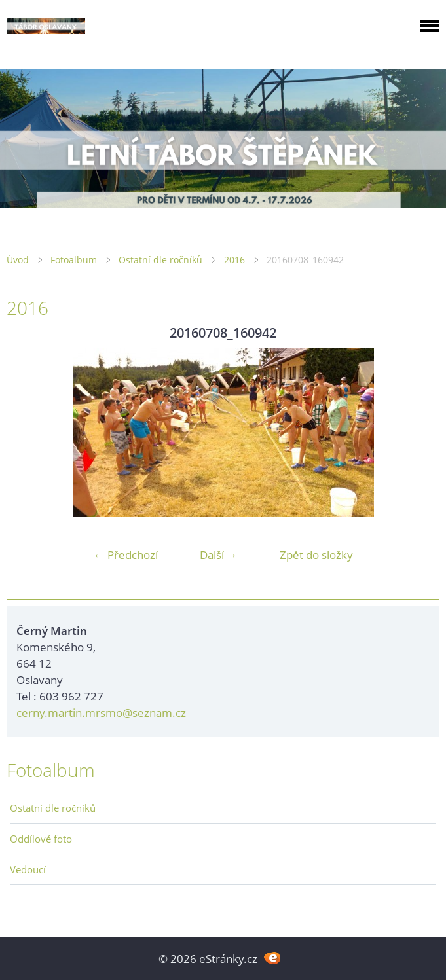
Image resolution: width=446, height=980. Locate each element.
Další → (219, 555)
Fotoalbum (74, 260)
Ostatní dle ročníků (160, 260)
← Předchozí (126, 555)
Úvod (18, 260)
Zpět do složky (316, 555)
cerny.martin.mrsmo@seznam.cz (101, 713)
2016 (234, 260)
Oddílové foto (41, 839)
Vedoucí (28, 869)
